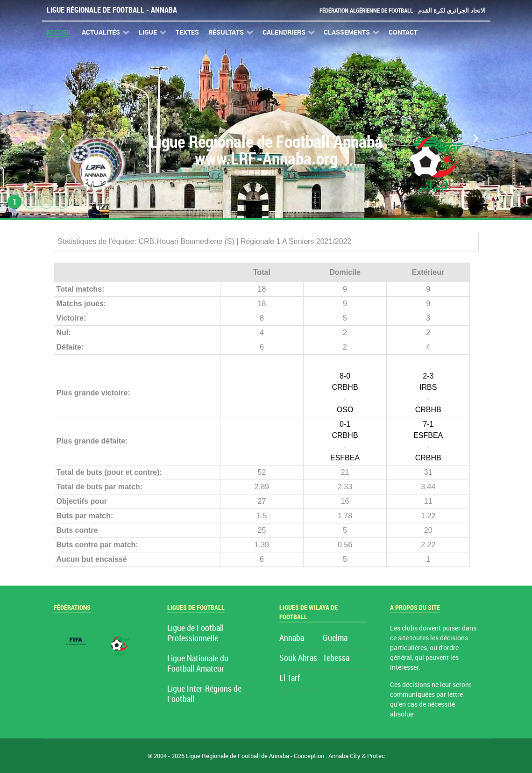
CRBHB (345, 387)
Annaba (292, 638)
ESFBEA (345, 458)
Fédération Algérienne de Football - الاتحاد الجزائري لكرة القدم (403, 11)
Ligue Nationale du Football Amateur (198, 664)
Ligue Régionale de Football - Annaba (112, 10)
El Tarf (290, 678)
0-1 (345, 424)
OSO (345, 410)
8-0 (345, 376)
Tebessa (336, 658)
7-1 (428, 424)
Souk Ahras (298, 658)
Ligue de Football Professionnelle (195, 633)
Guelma (335, 638)
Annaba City (344, 756)
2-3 (428, 376)
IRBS (428, 387)
